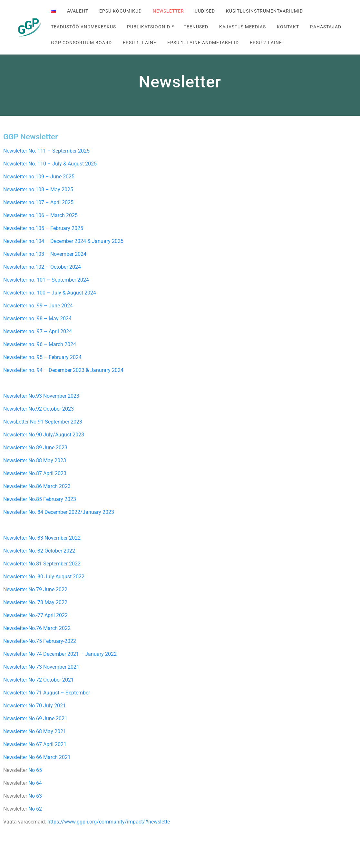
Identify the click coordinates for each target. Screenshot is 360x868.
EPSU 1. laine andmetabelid (203, 43)
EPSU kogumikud (121, 11)
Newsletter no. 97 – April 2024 (38, 331)
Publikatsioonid (149, 27)
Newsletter (168, 11)
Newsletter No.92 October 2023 (39, 409)
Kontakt (288, 27)
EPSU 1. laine (140, 43)
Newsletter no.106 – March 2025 (41, 215)
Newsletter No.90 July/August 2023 (44, 435)
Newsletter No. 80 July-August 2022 (44, 577)
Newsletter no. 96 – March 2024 (40, 344)
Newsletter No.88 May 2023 (35, 460)
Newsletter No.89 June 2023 (35, 448)
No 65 (35, 770)
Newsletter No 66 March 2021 (37, 757)
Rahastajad (326, 27)
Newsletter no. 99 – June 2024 (38, 306)
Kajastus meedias (243, 27)
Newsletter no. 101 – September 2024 (46, 280)
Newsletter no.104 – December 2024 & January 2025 (63, 241)
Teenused (196, 27)
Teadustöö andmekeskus (83, 27)
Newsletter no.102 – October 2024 (42, 267)
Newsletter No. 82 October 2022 (39, 551)
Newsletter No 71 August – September (47, 693)
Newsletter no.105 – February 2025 (44, 228)
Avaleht (78, 11)
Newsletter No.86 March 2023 (37, 486)
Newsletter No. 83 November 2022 (42, 538)
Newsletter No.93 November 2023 (41, 396)
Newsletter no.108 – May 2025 (38, 190)
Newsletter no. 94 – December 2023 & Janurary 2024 (63, 370)
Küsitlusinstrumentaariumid (264, 11)
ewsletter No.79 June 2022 (37, 589)
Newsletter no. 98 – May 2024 (37, 319)
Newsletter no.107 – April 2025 (39, 202)
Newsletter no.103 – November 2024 (45, 254)
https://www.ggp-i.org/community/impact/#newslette (109, 822)
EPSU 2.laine (266, 43)
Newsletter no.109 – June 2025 (39, 177)
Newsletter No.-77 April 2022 (35, 615)
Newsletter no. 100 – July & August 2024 (50, 293)
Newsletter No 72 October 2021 (39, 680)
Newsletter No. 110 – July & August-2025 (50, 164)
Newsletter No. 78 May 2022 (35, 602)
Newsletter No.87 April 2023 (35, 473)
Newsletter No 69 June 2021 (35, 718)
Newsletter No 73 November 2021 (41, 667)
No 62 (35, 809)
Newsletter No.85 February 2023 (40, 499)
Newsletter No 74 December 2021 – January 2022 (61, 654)
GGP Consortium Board (81, 43)
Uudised (205, 11)
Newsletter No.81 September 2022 (42, 564)
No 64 (35, 783)
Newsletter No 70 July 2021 (34, 706)
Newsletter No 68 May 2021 (35, 731)
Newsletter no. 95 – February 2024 (42, 357)
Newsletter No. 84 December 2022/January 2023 (59, 512)
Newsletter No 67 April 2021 (35, 744)
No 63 (35, 796)
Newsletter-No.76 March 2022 (37, 628)
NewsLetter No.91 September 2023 (43, 422)
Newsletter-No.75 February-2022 (40, 641)
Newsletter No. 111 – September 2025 (46, 151)
